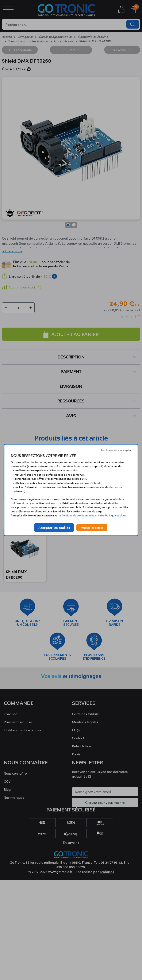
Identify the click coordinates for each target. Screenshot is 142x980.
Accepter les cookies (54, 527)
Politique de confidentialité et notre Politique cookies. (94, 515)
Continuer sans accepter (116, 450)
